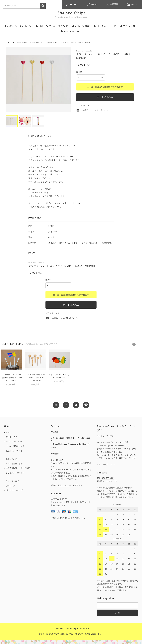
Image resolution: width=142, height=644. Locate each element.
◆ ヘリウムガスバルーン (18, 26)
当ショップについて (14, 441)
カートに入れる (105, 96)
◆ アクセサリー (129, 26)
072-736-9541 (108, 478)
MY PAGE (72, 5)
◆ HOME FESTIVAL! (71, 31)
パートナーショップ (14, 490)
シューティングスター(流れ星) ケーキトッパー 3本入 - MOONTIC (12, 377)
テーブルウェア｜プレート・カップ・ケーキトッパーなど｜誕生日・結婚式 (61, 42)
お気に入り (86, 105)
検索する (43, 6)
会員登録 (112, 5)
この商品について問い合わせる (95, 110)
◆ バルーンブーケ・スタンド (52, 26)
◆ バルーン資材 (81, 26)
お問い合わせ (11, 459)
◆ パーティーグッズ (105, 26)
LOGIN (92, 5)
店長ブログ (10, 485)
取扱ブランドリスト (14, 450)
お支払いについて (65, 518)
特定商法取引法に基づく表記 (18, 468)
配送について (63, 485)
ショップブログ (12, 481)
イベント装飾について (15, 446)
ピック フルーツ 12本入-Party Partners (59, 376)
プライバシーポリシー (15, 472)
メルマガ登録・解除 (14, 463)
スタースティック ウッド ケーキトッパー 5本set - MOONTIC (35, 377)
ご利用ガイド (11, 437)
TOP (7, 42)
